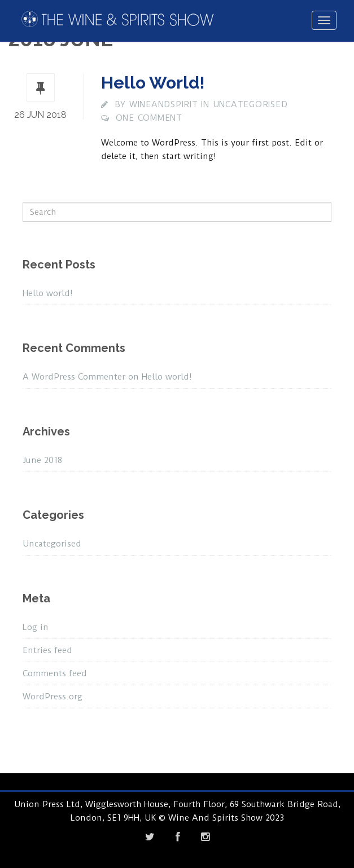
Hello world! (153, 83)
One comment (149, 118)
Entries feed (47, 650)
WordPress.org (53, 697)
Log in (36, 627)
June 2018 (42, 460)
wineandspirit (164, 104)
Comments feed (55, 673)
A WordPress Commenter (74, 377)
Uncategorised (250, 104)
